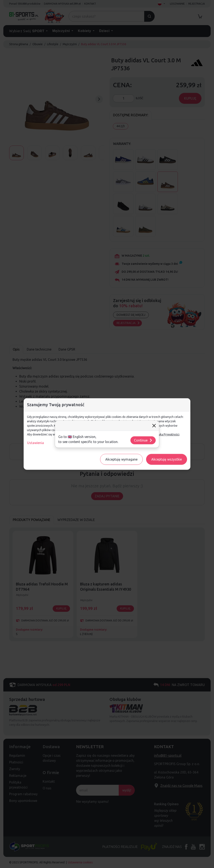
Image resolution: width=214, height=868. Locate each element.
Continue (143, 440)
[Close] (154, 426)
